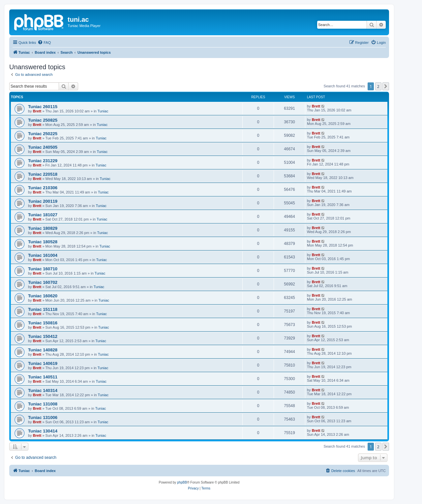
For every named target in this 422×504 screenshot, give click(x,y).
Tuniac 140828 (43, 350)
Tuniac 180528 (43, 242)
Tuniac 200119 (43, 201)
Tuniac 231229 (43, 161)
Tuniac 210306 (43, 188)
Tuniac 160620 (43, 296)
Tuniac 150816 (43, 323)
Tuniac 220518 (43, 174)
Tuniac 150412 (43, 336)
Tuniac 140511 (43, 377)
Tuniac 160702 (43, 282)
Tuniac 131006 (43, 417)
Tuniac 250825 (43, 120)
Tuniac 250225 (43, 134)
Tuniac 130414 (43, 431)
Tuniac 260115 (43, 107)
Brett (37, 111)
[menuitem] (44, 43)
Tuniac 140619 (43, 363)
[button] (386, 86)
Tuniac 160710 (43, 269)
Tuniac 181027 (43, 215)
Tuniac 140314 (43, 390)
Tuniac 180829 (43, 228)
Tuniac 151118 (43, 309)
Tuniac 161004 (43, 255)
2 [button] (378, 86)
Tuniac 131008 (43, 404)
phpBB (182, 482)
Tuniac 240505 (43, 147)
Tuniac (103, 111)
